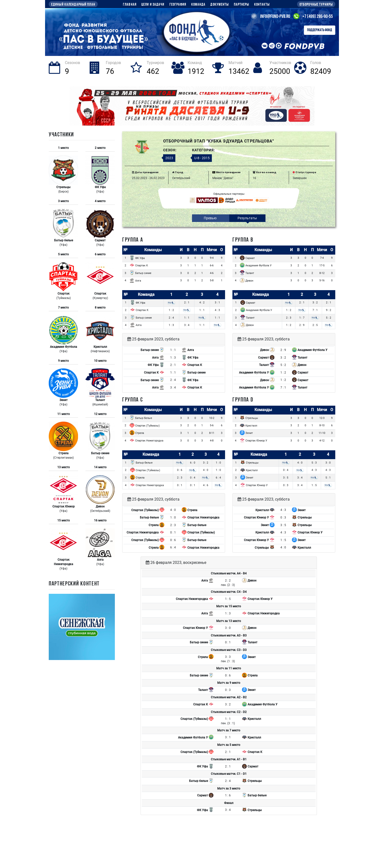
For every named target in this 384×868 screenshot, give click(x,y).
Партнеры (242, 5)
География (178, 5)
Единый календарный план (73, 5)
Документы (220, 5)
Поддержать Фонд (320, 30)
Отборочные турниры (316, 5)
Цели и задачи (153, 5)
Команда (198, 5)
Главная (130, 5)
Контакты (262, 5)
